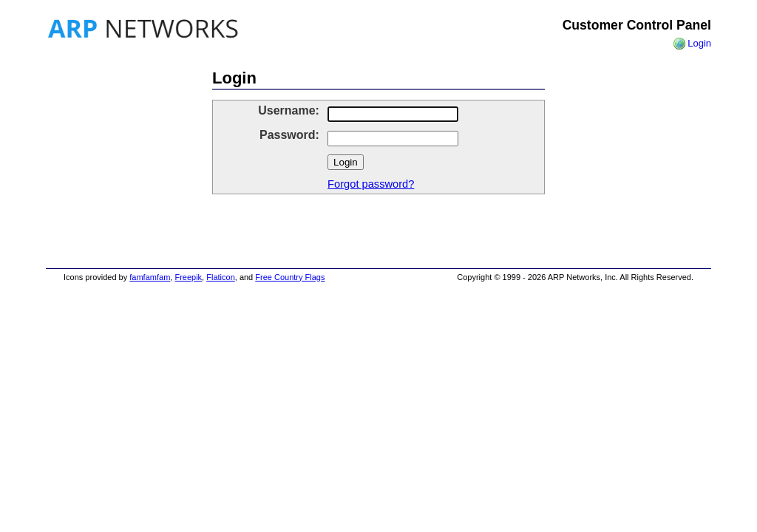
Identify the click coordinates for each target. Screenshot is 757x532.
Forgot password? (371, 184)
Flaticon (221, 277)
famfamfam (150, 277)
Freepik (188, 277)
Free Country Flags (290, 277)
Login (699, 43)
